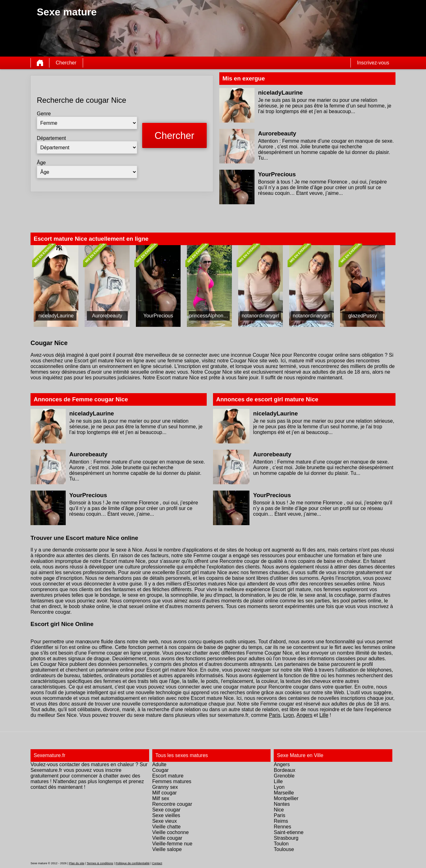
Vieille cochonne (171, 832)
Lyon (289, 715)
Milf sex (161, 798)
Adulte (159, 764)
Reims (281, 821)
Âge (41, 163)
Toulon (281, 844)
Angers (304, 715)
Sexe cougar (166, 810)
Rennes (282, 827)
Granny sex (165, 787)
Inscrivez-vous (373, 63)
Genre (44, 114)
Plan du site (77, 863)
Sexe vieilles (166, 815)
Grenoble (284, 776)
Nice (279, 810)
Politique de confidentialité (132, 863)
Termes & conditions (100, 863)
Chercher (66, 63)
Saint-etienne (289, 832)
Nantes (282, 804)
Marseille (284, 793)
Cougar (160, 770)
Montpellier (286, 798)
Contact (157, 863)
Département (51, 138)
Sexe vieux (165, 821)
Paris (275, 715)
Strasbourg (286, 838)
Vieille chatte (166, 827)
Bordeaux (285, 770)
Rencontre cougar (172, 804)
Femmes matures (172, 781)
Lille (324, 715)
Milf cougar (165, 793)
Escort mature (168, 776)
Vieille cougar (167, 838)
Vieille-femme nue (172, 844)
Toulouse (284, 849)
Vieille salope (167, 849)
